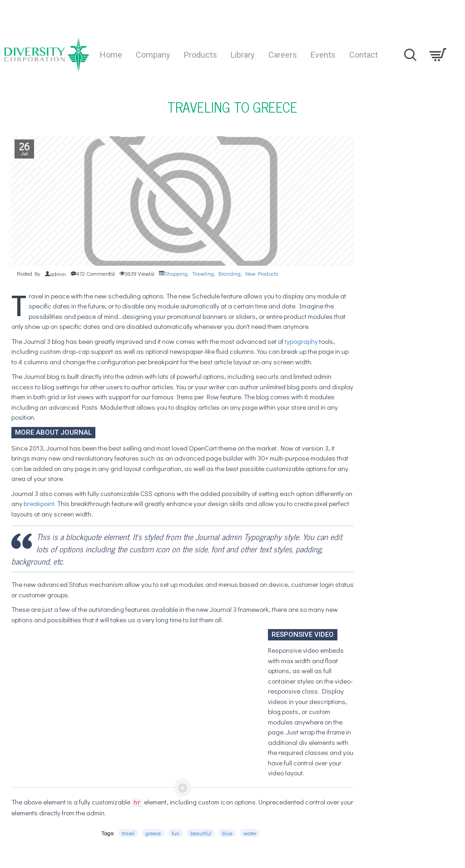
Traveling (203, 273)
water (250, 833)
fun (176, 833)
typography (301, 341)
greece (153, 833)
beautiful (201, 833)
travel (128, 833)
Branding (230, 273)
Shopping (176, 273)
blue (227, 833)
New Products (262, 273)
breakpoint (39, 503)
